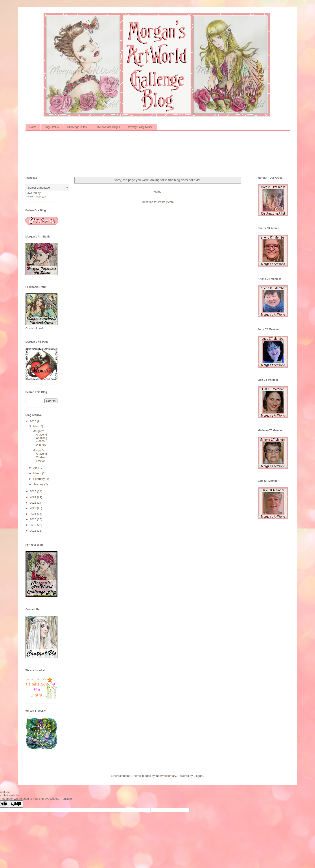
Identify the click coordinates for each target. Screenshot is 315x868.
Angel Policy (52, 127)
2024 (34, 497)
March (38, 473)
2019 (34, 525)
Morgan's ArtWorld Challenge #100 (40, 456)
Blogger (198, 776)
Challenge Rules (77, 127)
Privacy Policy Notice (140, 127)
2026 (34, 421)
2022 (34, 508)
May (36, 426)
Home (33, 127)
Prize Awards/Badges (107, 127)
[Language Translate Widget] (47, 188)
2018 (34, 531)
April (37, 468)
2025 (34, 491)
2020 (34, 519)
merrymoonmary (166, 776)
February (39, 479)
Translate (36, 197)
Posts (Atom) (166, 202)
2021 (34, 514)
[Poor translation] (16, 804)
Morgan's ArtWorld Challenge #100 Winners (40, 438)
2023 (34, 503)
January (39, 484)
